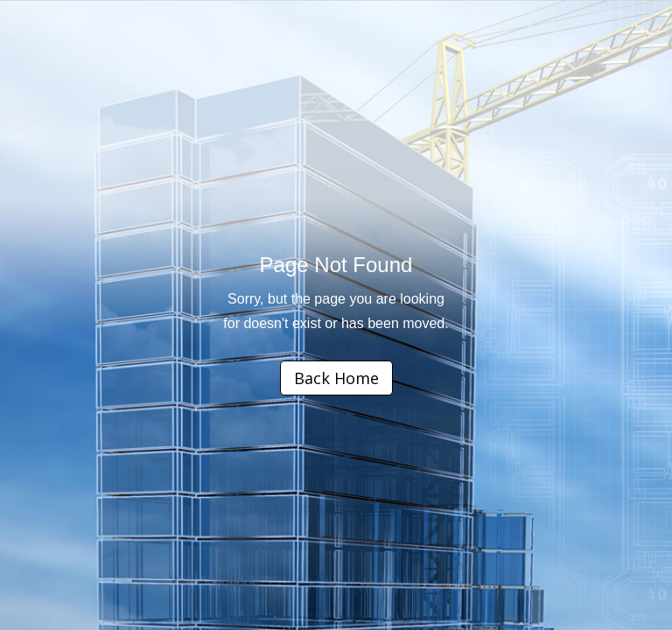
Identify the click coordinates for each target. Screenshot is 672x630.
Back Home (336, 378)
